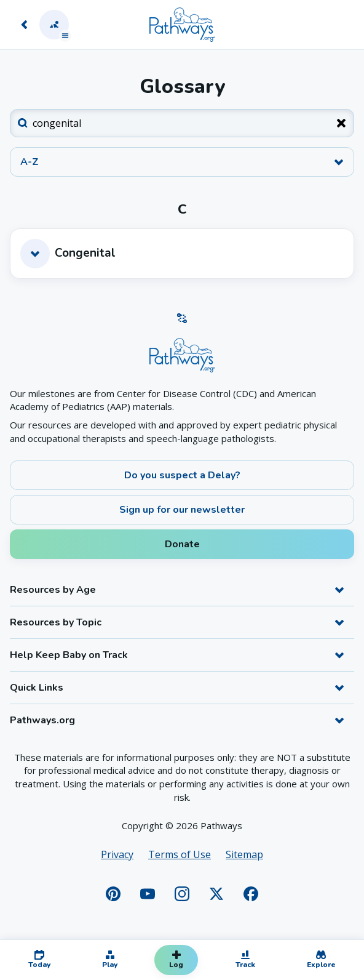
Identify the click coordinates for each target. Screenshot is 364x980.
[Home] (182, 25)
